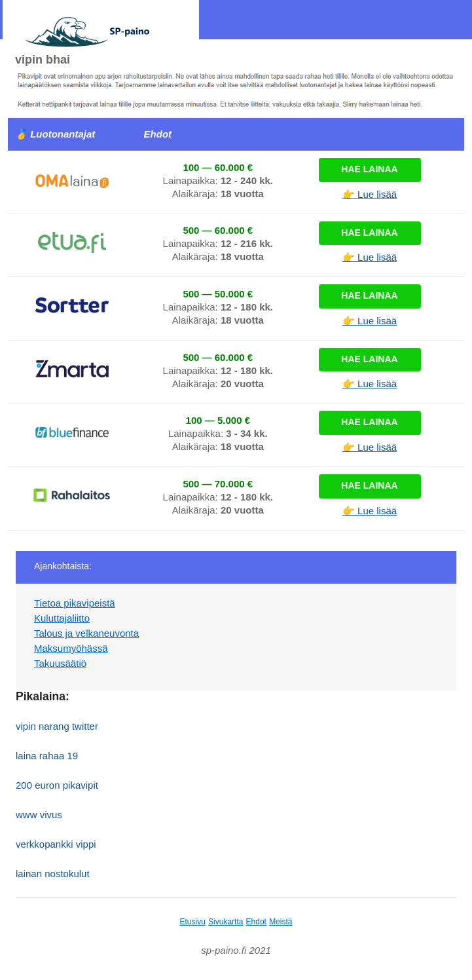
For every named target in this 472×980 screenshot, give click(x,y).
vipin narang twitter (57, 726)
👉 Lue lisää (370, 194)
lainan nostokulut (53, 874)
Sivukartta (226, 922)
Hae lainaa (369, 169)
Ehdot (256, 922)
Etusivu (193, 922)
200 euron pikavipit (57, 785)
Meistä (281, 922)
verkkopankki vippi (56, 844)
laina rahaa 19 (47, 756)
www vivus (39, 815)
